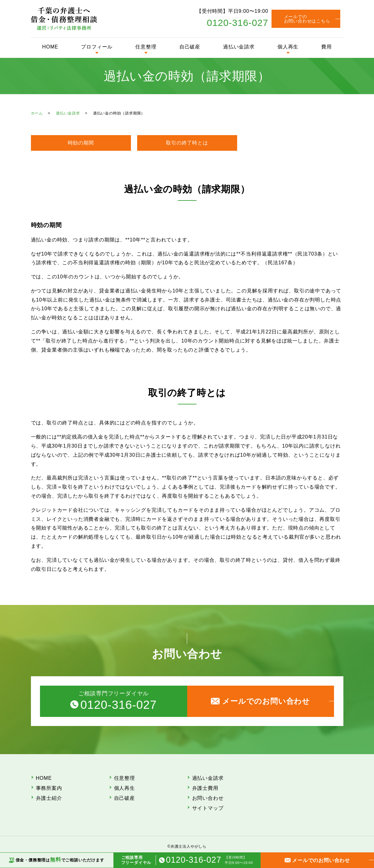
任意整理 (146, 47)
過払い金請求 (239, 47)
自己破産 (190, 47)
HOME (50, 47)
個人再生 (288, 47)
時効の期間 (81, 143)
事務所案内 (49, 788)
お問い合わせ (208, 798)
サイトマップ (208, 808)
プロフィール (97, 47)
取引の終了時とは (187, 143)
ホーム (37, 113)
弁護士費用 (205, 788)
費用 (327, 47)
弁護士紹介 (49, 798)
